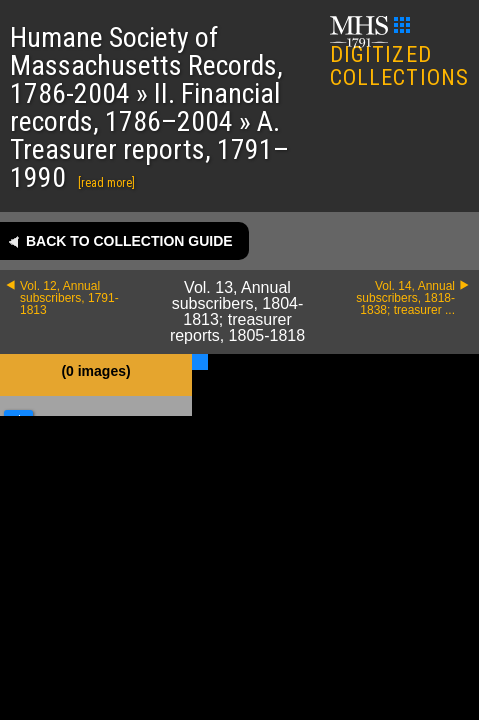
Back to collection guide (129, 241)
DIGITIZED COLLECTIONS (399, 53)
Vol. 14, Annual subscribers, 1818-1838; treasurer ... (405, 298)
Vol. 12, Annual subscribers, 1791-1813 (69, 298)
